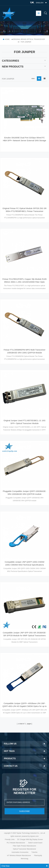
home (6, 39)
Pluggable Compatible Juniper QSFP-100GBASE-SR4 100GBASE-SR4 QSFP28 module (25, 493)
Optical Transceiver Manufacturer (24, 849)
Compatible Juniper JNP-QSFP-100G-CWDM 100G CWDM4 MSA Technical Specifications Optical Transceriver (24, 564)
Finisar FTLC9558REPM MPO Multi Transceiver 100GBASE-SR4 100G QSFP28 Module (24, 351)
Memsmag (24, 859)
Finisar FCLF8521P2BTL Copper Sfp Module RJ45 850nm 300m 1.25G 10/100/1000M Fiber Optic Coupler (25, 281)
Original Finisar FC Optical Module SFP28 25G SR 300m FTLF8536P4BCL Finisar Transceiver (24, 210)
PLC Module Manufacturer (16, 843)
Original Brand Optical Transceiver (29, 39)
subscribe (24, 811)
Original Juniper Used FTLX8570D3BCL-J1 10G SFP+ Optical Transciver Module (24, 422)
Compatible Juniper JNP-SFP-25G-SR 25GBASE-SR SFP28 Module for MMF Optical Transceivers (24, 634)
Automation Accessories (20, 852)
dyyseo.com (34, 836)
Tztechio (34, 852)
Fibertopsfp (38, 855)
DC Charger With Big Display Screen (30, 839)
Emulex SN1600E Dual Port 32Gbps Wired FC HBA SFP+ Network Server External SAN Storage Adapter (24, 139)
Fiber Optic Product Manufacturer (24, 846)
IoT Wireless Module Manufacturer (19, 855)
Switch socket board (35, 843)
